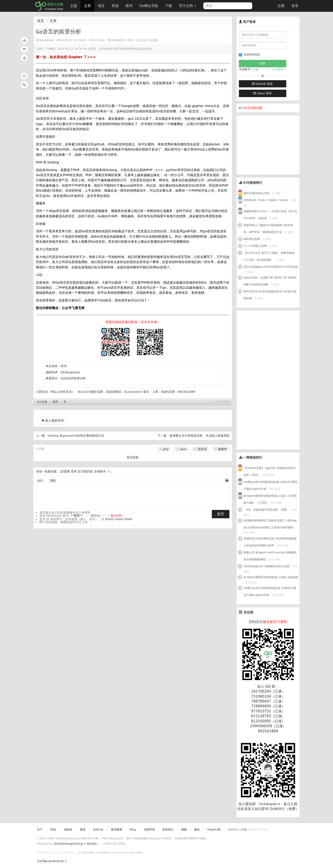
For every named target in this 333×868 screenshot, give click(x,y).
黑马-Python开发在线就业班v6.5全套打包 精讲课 (270, 295)
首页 (40, 21)
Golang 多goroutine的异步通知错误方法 (76, 436)
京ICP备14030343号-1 (52, 861)
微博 (55, 402)
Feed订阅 (214, 830)
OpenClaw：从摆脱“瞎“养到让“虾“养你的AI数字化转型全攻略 (270, 281)
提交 (221, 514)
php (164, 449)
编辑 (40, 481)
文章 (87, 6)
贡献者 (68, 830)
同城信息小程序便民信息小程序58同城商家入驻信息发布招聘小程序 (270, 542)
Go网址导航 (149, 5)
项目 (101, 6)
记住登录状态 (250, 55)
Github (98, 830)
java (182, 449)
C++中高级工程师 (255, 246)
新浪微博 (117, 830)
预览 (53, 481)
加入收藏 (42, 402)
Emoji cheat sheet (119, 519)
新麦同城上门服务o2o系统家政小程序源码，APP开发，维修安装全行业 (268, 229)
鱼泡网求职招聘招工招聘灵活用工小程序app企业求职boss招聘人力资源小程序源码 (270, 524)
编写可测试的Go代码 (257, 193)
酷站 (197, 830)
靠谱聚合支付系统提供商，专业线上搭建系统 (200, 436)
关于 (40, 830)
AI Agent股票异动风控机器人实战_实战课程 (271, 577)
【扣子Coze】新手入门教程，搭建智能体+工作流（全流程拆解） (269, 256)
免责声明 (149, 830)
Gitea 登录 (262, 93)
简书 (63, 366)
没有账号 (100, 471)
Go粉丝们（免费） (284, 809)
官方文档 (188, 6)
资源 (115, 6)
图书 (129, 6)
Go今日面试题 (252, 108)
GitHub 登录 (262, 84)
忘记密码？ (279, 69)
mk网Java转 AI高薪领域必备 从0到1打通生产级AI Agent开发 (271, 485)
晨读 (83, 830)
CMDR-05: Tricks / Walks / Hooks (266, 200)
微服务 (221, 449)
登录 (295, 6)
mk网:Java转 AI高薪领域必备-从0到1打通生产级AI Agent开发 (270, 592)
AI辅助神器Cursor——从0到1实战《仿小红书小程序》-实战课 (271, 215)
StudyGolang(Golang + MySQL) (76, 844)
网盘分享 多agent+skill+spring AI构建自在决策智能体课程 (270, 556)
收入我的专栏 (53, 420)
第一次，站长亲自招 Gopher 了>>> (66, 57)
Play (133, 830)
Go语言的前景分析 (73, 378)
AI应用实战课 (252, 239)
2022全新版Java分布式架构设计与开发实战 (271, 267)
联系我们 (168, 830)
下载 (169, 6)
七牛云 (121, 844)
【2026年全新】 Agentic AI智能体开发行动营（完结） (270, 472)
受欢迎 (200, 449)
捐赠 (184, 830)
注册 (281, 6)
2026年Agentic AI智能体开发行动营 (267, 566)
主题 (74, 6)
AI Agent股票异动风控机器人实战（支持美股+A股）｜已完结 (270, 499)
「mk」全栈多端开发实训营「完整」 (267, 510)
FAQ (53, 830)
